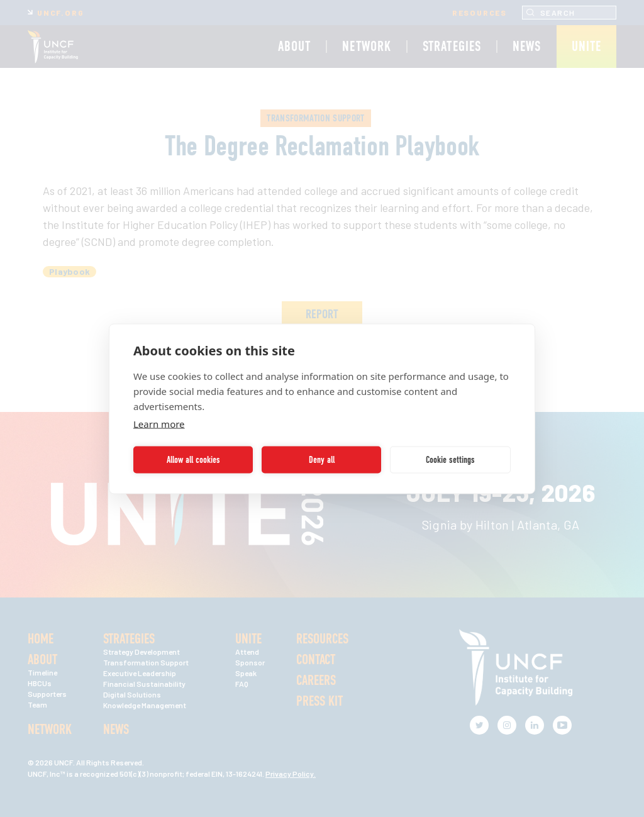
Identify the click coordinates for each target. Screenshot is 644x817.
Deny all (322, 460)
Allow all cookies (193, 460)
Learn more (159, 423)
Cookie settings (450, 460)
